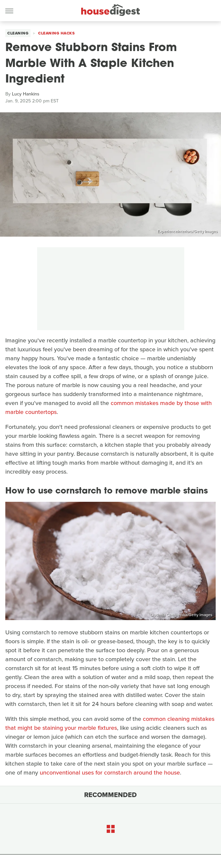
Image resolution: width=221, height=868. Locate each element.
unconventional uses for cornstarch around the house (110, 773)
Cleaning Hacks (56, 33)
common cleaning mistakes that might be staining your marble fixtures (110, 723)
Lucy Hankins (26, 94)
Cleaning (18, 33)
